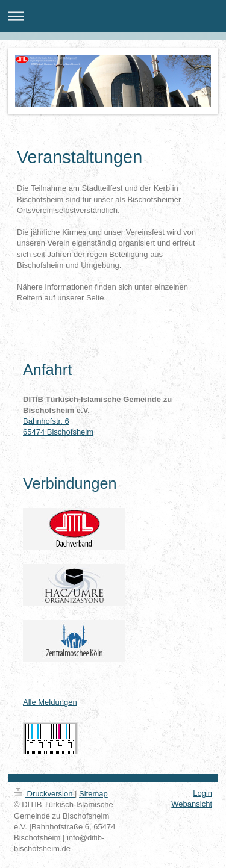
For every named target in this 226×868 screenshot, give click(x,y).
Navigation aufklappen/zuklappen (113, 16)
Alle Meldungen (50, 702)
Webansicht (192, 804)
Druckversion (44, 794)
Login (202, 793)
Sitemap (93, 794)
